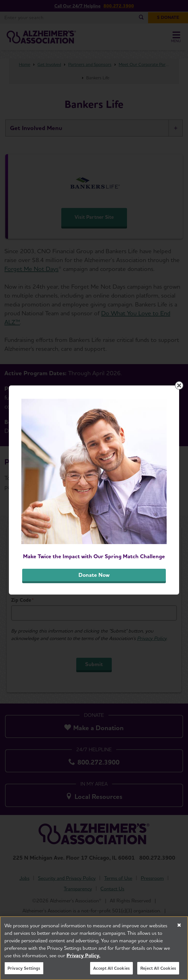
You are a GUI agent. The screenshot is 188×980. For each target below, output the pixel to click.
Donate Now (94, 575)
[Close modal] (179, 385)
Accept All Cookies (111, 971)
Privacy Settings (24, 971)
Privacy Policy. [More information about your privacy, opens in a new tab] (83, 958)
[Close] (179, 928)
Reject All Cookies (158, 971)
